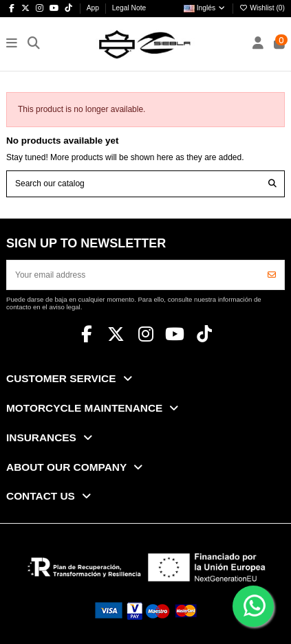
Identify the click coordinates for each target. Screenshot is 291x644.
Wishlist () (262, 8)
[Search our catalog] (272, 184)
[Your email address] (133, 275)
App (94, 8)
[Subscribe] (272, 275)
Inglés (205, 8)
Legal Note (129, 8)
